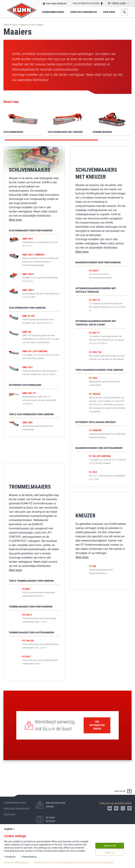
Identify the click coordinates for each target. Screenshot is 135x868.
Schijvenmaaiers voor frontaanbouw (31, 230)
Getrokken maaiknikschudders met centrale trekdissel (96, 290)
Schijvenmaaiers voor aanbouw (27, 308)
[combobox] (118, 4)
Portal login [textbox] (119, 3)
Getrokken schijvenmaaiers (25, 391)
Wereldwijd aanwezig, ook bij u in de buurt (55, 725)
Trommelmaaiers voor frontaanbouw (31, 610)
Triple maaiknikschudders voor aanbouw (99, 370)
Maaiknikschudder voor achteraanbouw (99, 448)
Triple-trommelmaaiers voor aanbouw (31, 584)
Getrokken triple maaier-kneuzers (96, 422)
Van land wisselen (56, 4)
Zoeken (125, 12)
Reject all (110, 853)
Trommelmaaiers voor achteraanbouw (31, 635)
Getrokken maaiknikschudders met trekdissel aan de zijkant (96, 323)
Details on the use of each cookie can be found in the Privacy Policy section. (74, 862)
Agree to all (110, 846)
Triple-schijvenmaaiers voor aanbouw (31, 421)
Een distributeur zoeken (97, 725)
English (10, 829)
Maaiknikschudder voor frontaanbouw (98, 262)
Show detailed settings (16, 862)
